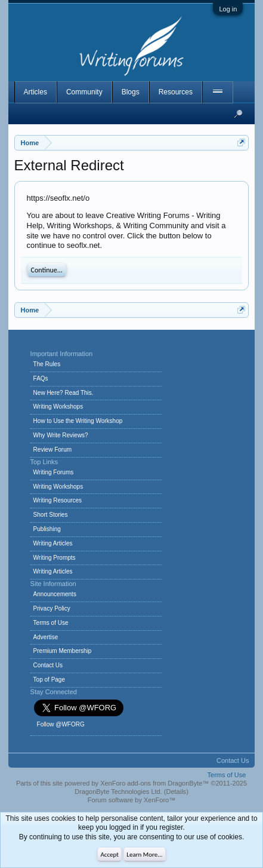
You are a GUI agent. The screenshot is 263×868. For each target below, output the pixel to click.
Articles (35, 92)
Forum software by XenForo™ (131, 800)
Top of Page (49, 680)
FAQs (41, 378)
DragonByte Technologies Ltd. (118, 792)
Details (177, 792)
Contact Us (48, 665)
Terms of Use (51, 623)
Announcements (55, 594)
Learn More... (144, 855)
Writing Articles (53, 543)
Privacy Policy (52, 608)
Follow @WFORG (61, 724)
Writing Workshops (58, 407)
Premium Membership (63, 651)
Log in (228, 9)
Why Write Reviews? (61, 435)
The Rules (47, 364)
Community (84, 92)
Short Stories (51, 515)
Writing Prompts (55, 558)
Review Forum (52, 450)
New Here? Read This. (64, 393)
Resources (176, 92)
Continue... (47, 270)
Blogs (131, 92)
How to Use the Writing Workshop (78, 421)
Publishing (47, 529)
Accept (109, 855)
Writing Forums (54, 472)
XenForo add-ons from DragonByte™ (154, 783)
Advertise (46, 637)
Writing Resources (58, 500)
